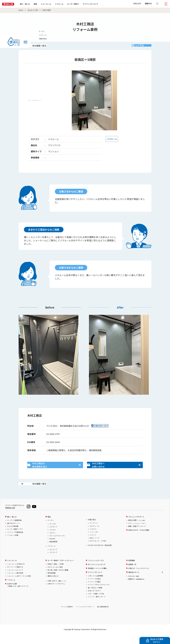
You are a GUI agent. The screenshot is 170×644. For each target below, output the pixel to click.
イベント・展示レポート (97, 606)
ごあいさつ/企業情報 (95, 585)
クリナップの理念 (94, 588)
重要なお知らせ (53, 585)
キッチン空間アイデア (15, 539)
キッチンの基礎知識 (14, 530)
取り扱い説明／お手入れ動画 (58, 579)
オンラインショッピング (97, 574)
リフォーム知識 (13, 545)
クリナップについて (99, 4)
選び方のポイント (14, 533)
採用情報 (131, 570)
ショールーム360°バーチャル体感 (19, 585)
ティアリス (94, 532)
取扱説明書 (52, 582)
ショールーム (54, 4)
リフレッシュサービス (96, 570)
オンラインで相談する (15, 576)
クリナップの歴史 (94, 591)
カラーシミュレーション (137, 533)
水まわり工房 (33, 10)
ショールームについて (15, 579)
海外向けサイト (134, 582)
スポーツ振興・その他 (96, 603)
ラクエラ (53, 539)
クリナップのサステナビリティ (99, 594)
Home (21, 10)
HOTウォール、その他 (98, 550)
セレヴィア (53, 559)
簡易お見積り (137, 530)
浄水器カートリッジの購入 (97, 578)
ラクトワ (93, 544)
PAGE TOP (85, 629)
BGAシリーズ (94, 547)
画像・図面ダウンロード (137, 536)
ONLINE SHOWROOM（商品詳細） (100, 555)
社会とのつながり (94, 600)
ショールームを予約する (16, 573)
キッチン (51, 530)
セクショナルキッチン (57, 545)
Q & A (56, 576)
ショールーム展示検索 (15, 582)
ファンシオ (94, 541)
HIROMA (52, 548)
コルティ (53, 542)
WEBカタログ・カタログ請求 (139, 540)
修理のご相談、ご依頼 (56, 573)
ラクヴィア (53, 562)
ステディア (53, 536)
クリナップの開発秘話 (15, 542)
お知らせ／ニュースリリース (139, 578)
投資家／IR (132, 574)
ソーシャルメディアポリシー (85, 616)
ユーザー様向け (81, 4)
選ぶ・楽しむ (33, 4)
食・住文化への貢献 (95, 597)
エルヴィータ (95, 535)
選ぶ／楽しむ (12, 526)
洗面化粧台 (92, 529)
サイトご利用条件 (67, 616)
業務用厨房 (53, 551)
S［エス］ (93, 538)
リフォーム (68, 4)
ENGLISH (137, 3)
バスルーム (52, 555)
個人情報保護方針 (103, 616)
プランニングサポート (136, 526)
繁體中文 (148, 3)
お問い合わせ (57, 590)
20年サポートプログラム (56, 593)
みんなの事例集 (13, 536)
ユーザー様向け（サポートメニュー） (61, 570)
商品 (49, 526)
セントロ (53, 533)
